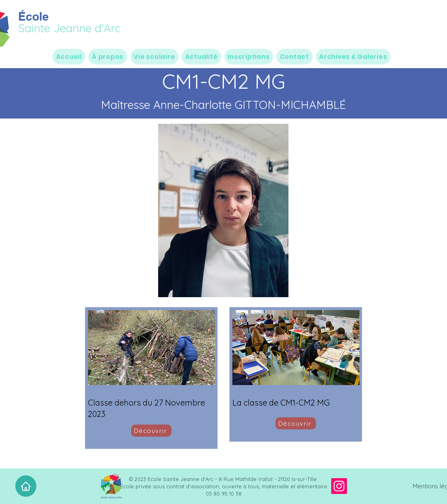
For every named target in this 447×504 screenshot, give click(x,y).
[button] (108, 57)
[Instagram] (339, 486)
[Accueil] (26, 486)
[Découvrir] (151, 431)
